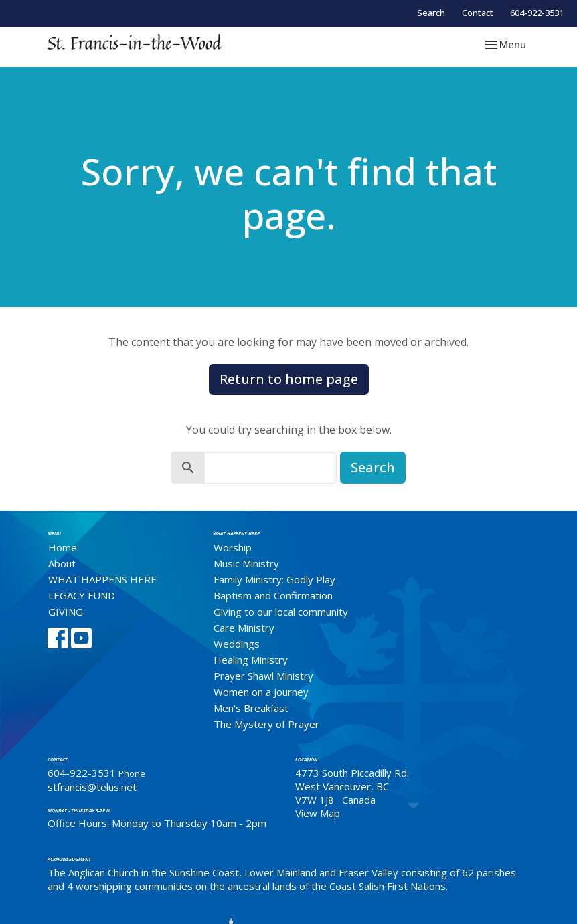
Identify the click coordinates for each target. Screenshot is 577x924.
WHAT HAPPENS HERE (102, 579)
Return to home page (289, 379)
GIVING (66, 612)
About (62, 563)
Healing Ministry (251, 660)
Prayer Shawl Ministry (263, 676)
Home (63, 547)
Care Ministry (244, 628)
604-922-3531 (537, 13)
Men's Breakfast (251, 708)
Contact (478, 13)
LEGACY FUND (82, 595)
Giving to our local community (281, 612)
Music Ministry (246, 563)
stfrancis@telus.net (92, 787)
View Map (318, 813)
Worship (233, 547)
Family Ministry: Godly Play (274, 579)
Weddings (237, 644)
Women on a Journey (261, 692)
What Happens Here (236, 534)
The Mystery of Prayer (266, 724)
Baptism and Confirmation (273, 595)
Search (431, 13)
